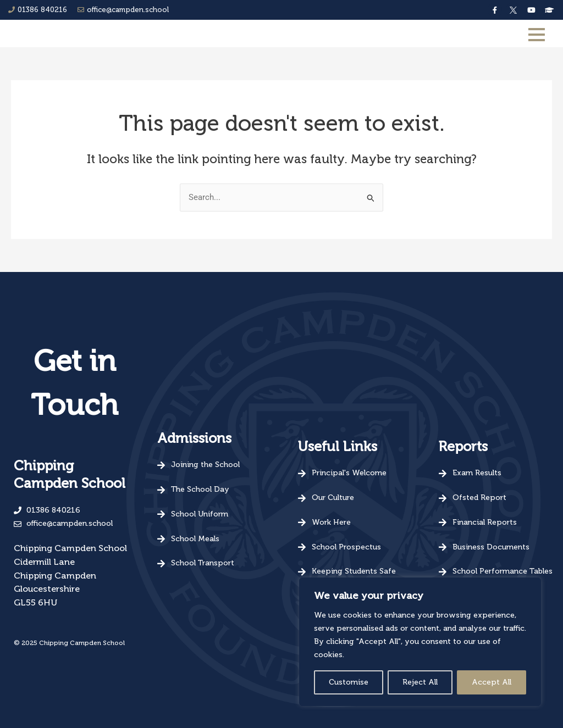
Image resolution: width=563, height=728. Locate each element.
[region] (420, 642)
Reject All (420, 682)
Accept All (492, 682)
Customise (349, 682)
